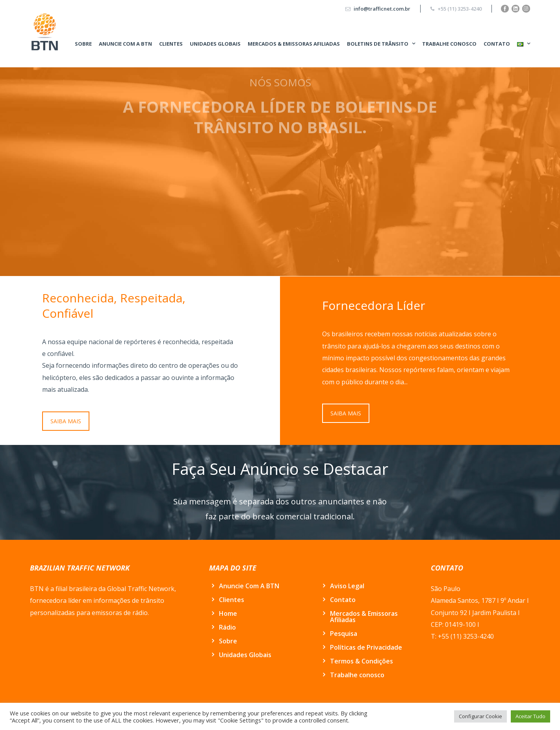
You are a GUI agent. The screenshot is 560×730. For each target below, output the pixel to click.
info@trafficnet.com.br (382, 9)
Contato (497, 44)
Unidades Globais (215, 44)
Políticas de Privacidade (366, 647)
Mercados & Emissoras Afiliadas (294, 44)
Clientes (171, 44)
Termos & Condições (362, 661)
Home (228, 613)
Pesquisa (344, 634)
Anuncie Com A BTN (125, 44)
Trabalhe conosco (449, 44)
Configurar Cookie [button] (480, 716)
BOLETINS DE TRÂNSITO (378, 44)
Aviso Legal (347, 586)
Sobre (83, 44)
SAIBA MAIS (66, 421)
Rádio (227, 627)
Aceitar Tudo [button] (530, 716)
